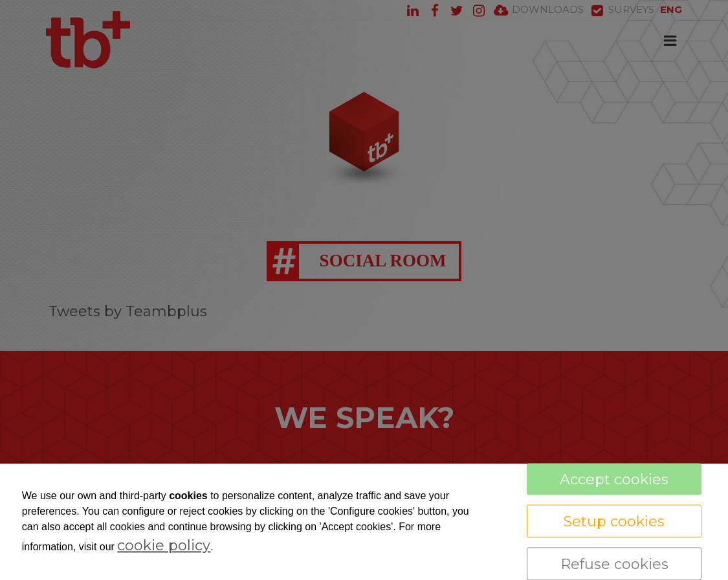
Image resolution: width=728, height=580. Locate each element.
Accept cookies (614, 479)
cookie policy (164, 545)
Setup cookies (614, 521)
